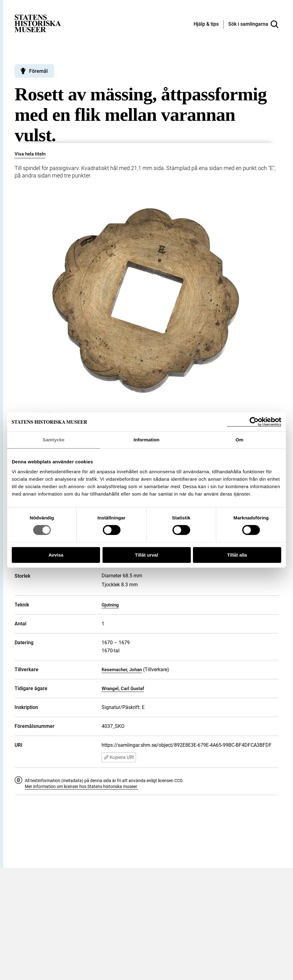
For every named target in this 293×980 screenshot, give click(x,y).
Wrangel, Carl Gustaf (123, 689)
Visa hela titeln (30, 154)
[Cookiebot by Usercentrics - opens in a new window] (254, 422)
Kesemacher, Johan (122, 670)
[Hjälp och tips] (206, 24)
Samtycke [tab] (54, 440)
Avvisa (56, 555)
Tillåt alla (237, 555)
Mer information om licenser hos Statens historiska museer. (81, 786)
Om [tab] (239, 440)
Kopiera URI (119, 757)
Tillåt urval (147, 555)
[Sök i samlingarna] (253, 24)
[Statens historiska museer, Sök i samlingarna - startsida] (38, 23)
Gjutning (110, 605)
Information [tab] (146, 440)
